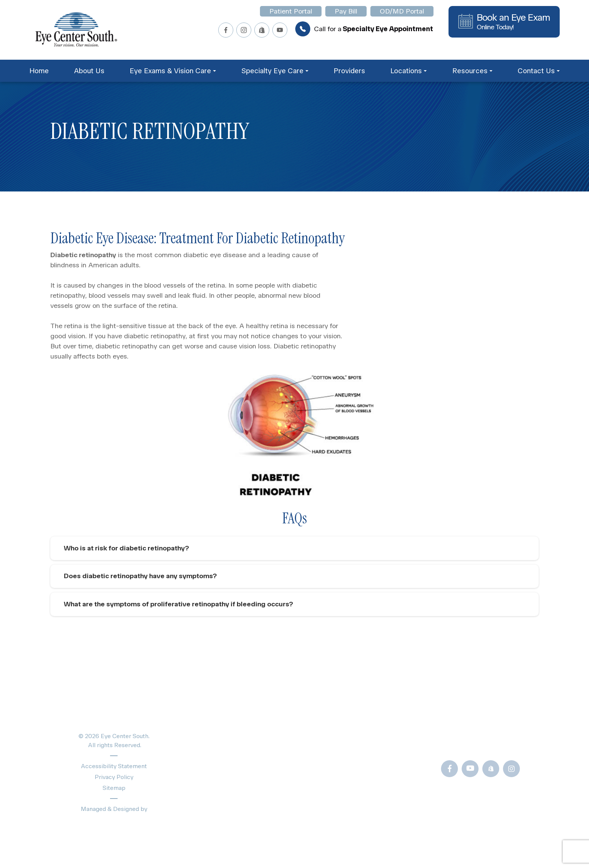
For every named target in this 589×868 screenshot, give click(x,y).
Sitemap (114, 790)
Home (39, 71)
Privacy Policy (114, 779)
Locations (213, 784)
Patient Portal (291, 11)
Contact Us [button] (539, 71)
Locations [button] (409, 71)
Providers (349, 71)
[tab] (294, 549)
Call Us (471, 745)
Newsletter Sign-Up (365, 820)
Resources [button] (472, 71)
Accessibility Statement (114, 768)
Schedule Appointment (234, 798)
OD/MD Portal (402, 11)
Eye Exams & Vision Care (238, 732)
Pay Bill (346, 11)
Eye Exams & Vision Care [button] (173, 71)
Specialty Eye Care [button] (275, 71)
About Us (89, 71)
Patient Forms (355, 719)
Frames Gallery (356, 769)
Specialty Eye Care (228, 745)
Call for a (364, 29)
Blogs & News (355, 732)
